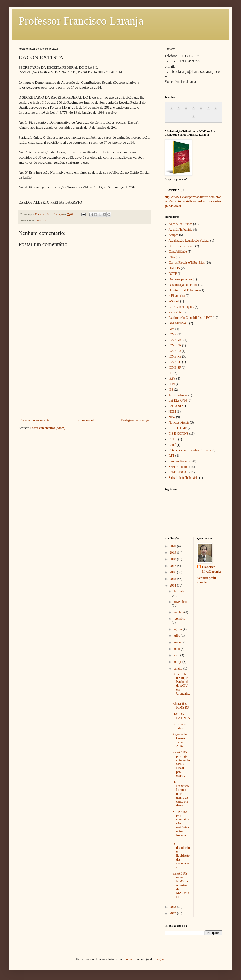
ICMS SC (175, 362)
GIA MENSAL (179, 323)
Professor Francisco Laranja (81, 21)
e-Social (174, 301)
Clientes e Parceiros (182, 246)
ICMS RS (175, 356)
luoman (129, 959)
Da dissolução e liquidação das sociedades (181, 856)
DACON (41, 220)
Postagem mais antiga (135, 420)
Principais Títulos (179, 726)
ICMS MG (176, 340)
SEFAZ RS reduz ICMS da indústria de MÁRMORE (181, 885)
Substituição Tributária (184, 478)
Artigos (174, 235)
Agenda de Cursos (181, 224)
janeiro (178, 669)
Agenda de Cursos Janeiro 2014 (180, 740)
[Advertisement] (85, 383)
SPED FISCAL (179, 472)
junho (177, 642)
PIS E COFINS (179, 434)
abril (177, 655)
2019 (173, 553)
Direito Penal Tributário (184, 290)
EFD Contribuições (181, 307)
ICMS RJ (175, 351)
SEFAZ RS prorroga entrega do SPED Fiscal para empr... (181, 764)
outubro (179, 612)
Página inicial (85, 420)
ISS (171, 390)
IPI (171, 373)
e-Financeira (177, 296)
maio (177, 649)
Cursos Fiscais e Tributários (187, 263)
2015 (173, 579)
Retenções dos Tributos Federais (190, 450)
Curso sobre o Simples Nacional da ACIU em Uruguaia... (181, 686)
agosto (178, 629)
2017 (173, 566)
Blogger (159, 959)
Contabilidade (178, 252)
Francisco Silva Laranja (211, 569)
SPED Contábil (179, 467)
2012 (173, 913)
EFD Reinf (176, 312)
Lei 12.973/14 (178, 401)
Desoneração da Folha (183, 285)
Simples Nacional (180, 461)
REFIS (173, 439)
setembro (179, 619)
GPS (172, 329)
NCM (172, 412)
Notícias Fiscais (179, 423)
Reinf (172, 445)
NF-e (172, 417)
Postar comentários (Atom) (48, 428)
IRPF (172, 378)
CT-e (172, 257)
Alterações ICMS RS (181, 706)
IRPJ (172, 384)
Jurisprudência (178, 395)
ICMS (173, 334)
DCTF (173, 274)
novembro (180, 602)
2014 (173, 586)
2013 (173, 907)
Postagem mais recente (35, 420)
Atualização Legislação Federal (189, 241)
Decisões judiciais (180, 279)
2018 (173, 559)
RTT (172, 456)
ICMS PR (175, 345)
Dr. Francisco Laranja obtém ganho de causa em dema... (181, 794)
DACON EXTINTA (181, 716)
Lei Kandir (176, 406)
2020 (173, 546)
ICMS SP (175, 368)
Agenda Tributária (181, 230)
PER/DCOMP (178, 428)
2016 (173, 572)
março (178, 662)
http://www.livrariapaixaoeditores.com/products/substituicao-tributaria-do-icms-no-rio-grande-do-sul (193, 201)
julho (177, 636)
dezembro (180, 591)
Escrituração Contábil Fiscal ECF (190, 318)
